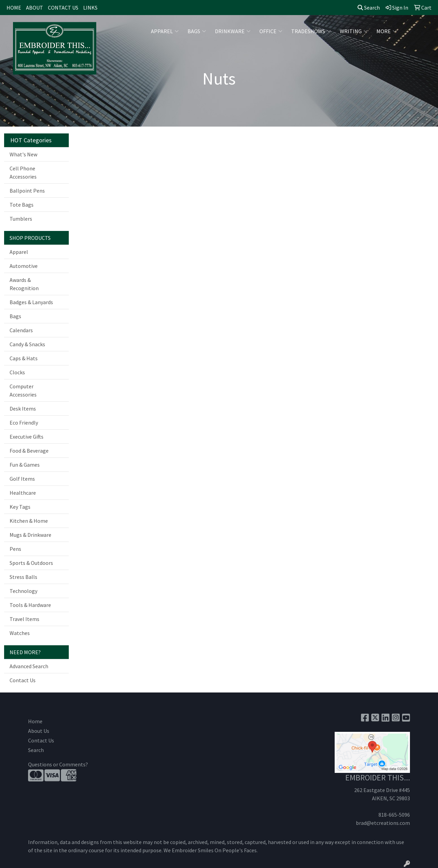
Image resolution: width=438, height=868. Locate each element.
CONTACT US (63, 8)
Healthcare (23, 493)
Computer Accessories (23, 390)
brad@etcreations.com (383, 823)
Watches (20, 633)
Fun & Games (25, 465)
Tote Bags (22, 205)
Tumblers (21, 219)
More (387, 31)
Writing (354, 31)
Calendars (21, 330)
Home (35, 721)
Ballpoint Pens (27, 191)
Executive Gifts (27, 437)
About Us (39, 731)
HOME (14, 8)
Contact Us (23, 680)
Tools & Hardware (30, 605)
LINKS (90, 8)
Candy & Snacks (27, 344)
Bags (197, 31)
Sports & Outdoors (31, 563)
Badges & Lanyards (31, 302)
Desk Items (23, 409)
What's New (23, 154)
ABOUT (35, 8)
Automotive (24, 266)
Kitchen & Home (29, 521)
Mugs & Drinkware (30, 535)
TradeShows (311, 31)
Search (369, 8)
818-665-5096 (394, 815)
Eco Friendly (24, 423)
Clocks (17, 372)
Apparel (165, 31)
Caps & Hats (24, 358)
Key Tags (20, 507)
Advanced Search (29, 666)
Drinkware (233, 31)
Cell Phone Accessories (23, 172)
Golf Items (22, 479)
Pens (15, 549)
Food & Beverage (29, 451)
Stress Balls (23, 577)
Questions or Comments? (58, 764)
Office (271, 31)
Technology (23, 591)
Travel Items (24, 619)
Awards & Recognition (24, 284)
